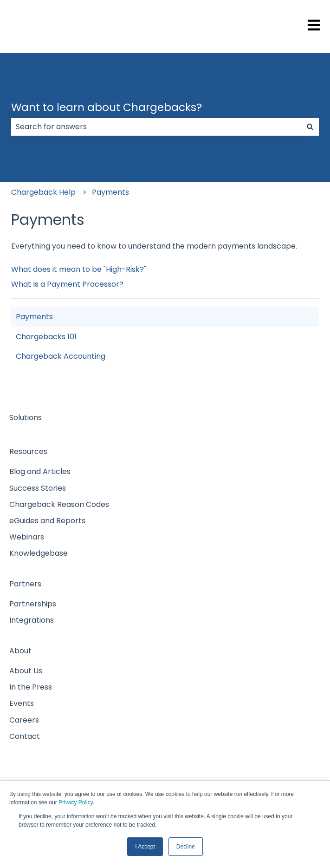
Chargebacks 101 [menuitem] (46, 337)
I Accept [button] (145, 847)
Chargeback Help (43, 192)
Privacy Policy (76, 802)
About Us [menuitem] (26, 671)
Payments (110, 192)
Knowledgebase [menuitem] (39, 553)
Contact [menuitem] (25, 736)
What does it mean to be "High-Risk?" (79, 269)
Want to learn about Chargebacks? (107, 107)
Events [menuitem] (22, 703)
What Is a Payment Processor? (67, 284)
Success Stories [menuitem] (38, 488)
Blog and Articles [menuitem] (40, 471)
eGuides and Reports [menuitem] (47, 521)
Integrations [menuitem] (32, 620)
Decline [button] (186, 847)
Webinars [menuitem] (27, 537)
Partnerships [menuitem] (33, 604)
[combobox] (156, 127)
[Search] (310, 127)
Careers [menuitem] (24, 720)
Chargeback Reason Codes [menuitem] (59, 504)
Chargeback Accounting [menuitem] (61, 356)
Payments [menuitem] (34, 317)
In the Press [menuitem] (31, 687)
